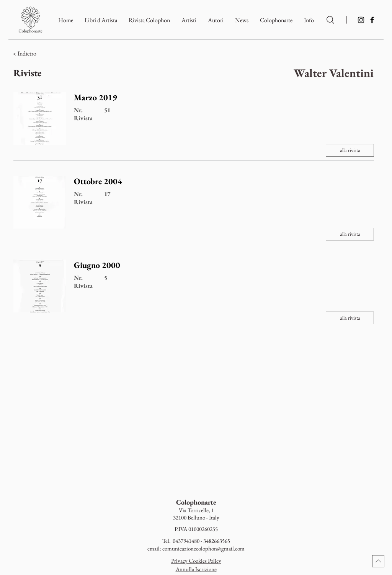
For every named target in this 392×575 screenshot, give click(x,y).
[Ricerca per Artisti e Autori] (330, 20)
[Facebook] (372, 20)
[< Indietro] (58, 54)
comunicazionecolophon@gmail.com (203, 548)
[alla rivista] (350, 150)
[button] (276, 20)
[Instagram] (361, 20)
